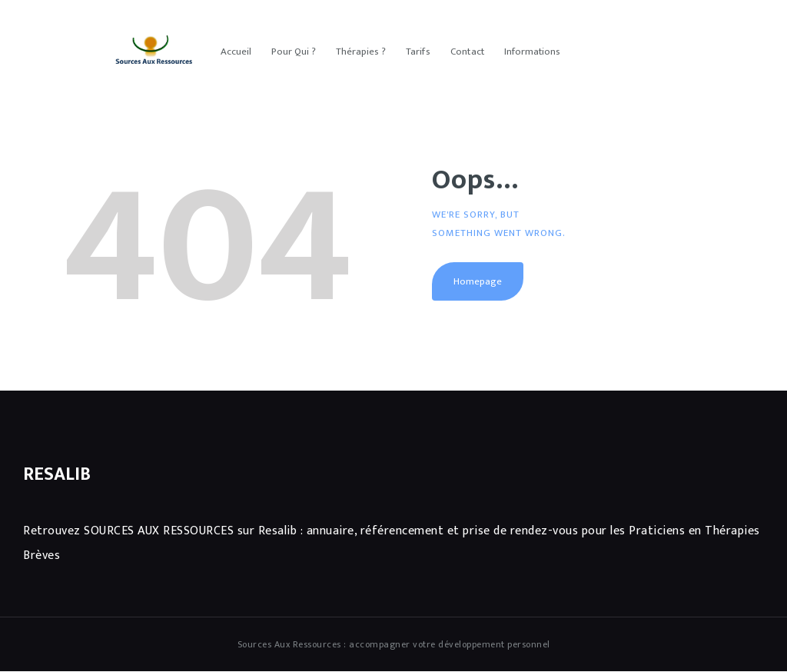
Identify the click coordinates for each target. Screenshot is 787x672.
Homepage (478, 281)
